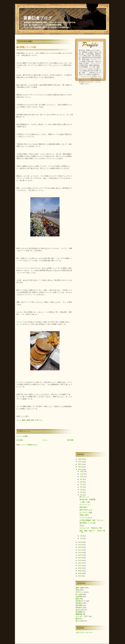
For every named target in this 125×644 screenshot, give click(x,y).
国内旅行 (79, 603)
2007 (80, 576)
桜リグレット (84, 497)
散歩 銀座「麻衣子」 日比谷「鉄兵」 (92, 532)
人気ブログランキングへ (84, 633)
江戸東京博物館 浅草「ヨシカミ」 (92, 520)
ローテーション (85, 505)
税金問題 (79, 605)
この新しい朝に (85, 502)
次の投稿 (20, 440)
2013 (80, 560)
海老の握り (83, 507)
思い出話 (79, 594)
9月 (81, 479)
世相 (32, 420)
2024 (80, 462)
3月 (81, 495)
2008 (80, 573)
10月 (82, 477)
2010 (80, 568)
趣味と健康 (26, 420)
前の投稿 (70, 440)
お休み (82, 525)
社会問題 (79, 597)
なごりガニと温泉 (86, 512)
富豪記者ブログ (38, 18)
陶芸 (77, 619)
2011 (80, 566)
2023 (80, 464)
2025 (80, 459)
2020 (80, 542)
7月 (81, 484)
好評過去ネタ (80, 601)
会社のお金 (80, 610)
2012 (80, 563)
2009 (80, 571)
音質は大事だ (84, 515)
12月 (82, 471)
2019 (80, 545)
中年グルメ (39, 420)
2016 (80, 553)
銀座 (77, 599)
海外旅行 (79, 608)
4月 (81, 492)
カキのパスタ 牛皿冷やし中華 (91, 528)
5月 (81, 490)
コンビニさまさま (86, 518)
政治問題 (79, 612)
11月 (82, 474)
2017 (80, 550)
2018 (80, 547)
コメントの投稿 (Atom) (29, 445)
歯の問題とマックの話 (26, 47)
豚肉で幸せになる (86, 510)
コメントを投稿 (22, 436)
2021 (80, 469)
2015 (80, 555)
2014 (80, 558)
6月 (81, 487)
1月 (81, 538)
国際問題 (79, 614)
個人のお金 (80, 621)
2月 (81, 536)
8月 (81, 482)
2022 (80, 467)
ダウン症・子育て (82, 616)
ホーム (45, 440)
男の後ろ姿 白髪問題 (87, 500)
